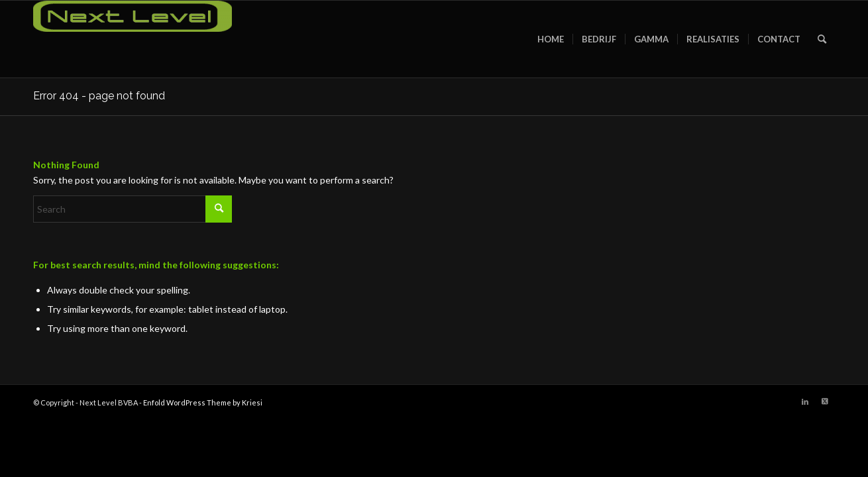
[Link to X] (825, 401)
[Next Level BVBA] (133, 39)
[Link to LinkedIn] (805, 401)
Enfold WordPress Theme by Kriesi (203, 402)
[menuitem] (551, 39)
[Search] (822, 39)
